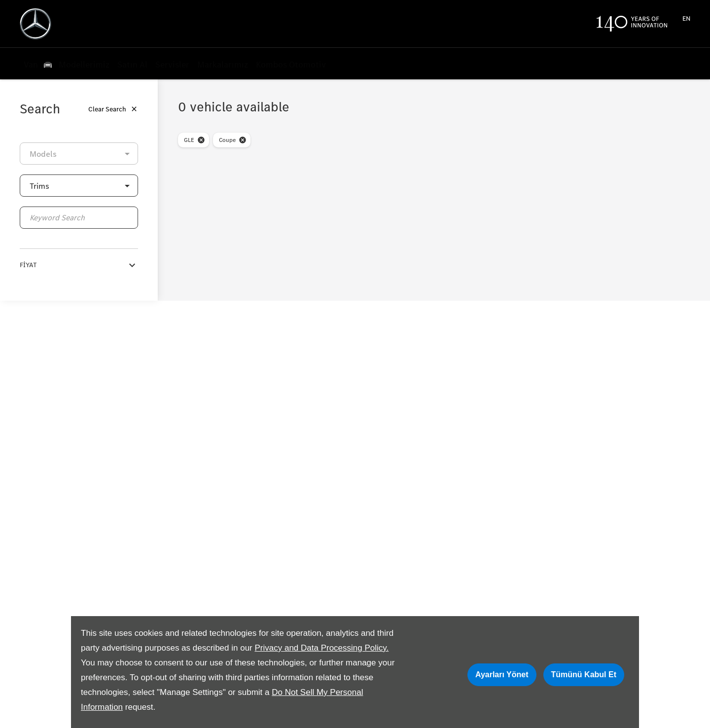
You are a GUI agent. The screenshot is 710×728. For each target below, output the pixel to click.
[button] (79, 186)
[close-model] (201, 140)
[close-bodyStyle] (243, 140)
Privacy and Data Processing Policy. (321, 648)
